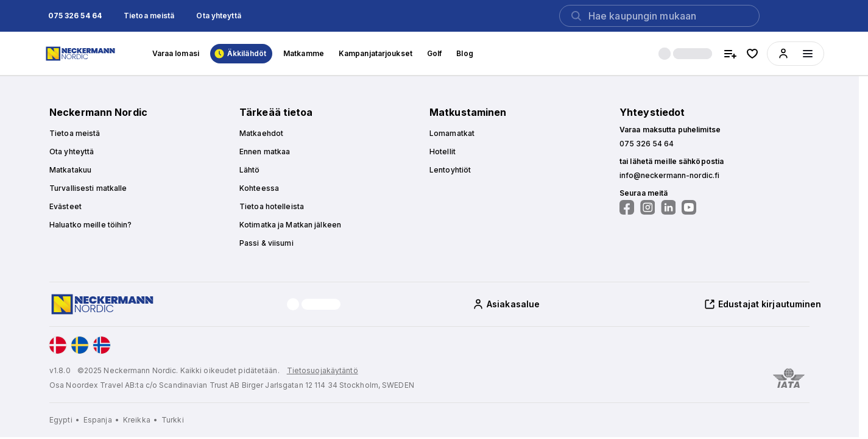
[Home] (82, 54)
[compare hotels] (730, 54)
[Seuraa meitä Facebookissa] (627, 207)
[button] (75, 16)
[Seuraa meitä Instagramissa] (647, 207)
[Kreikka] (141, 420)
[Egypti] (65, 420)
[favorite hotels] (752, 54)
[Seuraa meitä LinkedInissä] (668, 207)
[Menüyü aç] (808, 54)
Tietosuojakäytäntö (323, 370)
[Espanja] (102, 420)
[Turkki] (173, 420)
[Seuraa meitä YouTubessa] (689, 207)
